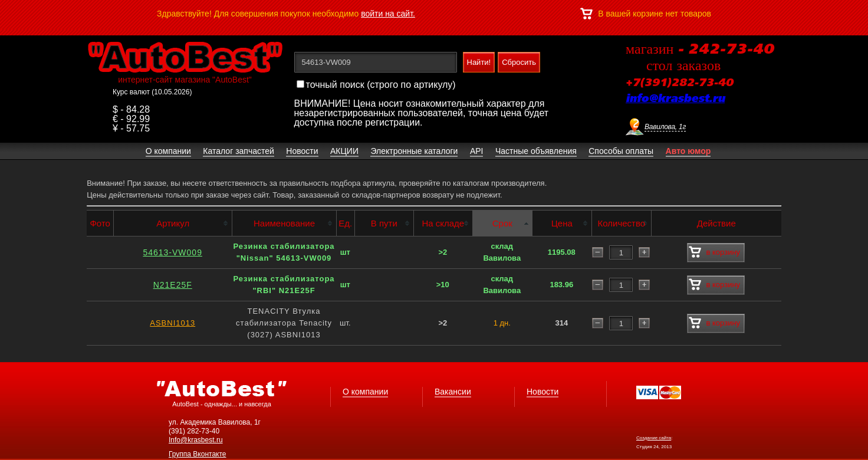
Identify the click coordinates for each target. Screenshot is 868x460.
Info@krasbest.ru (196, 440)
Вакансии (453, 392)
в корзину (714, 252)
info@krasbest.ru (675, 99)
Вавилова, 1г (665, 127)
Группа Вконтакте (198, 454)
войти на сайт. (388, 14)
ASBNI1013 (172, 323)
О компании (365, 392)
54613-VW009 (172, 252)
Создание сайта (654, 438)
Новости (542, 392)
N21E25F (173, 285)
